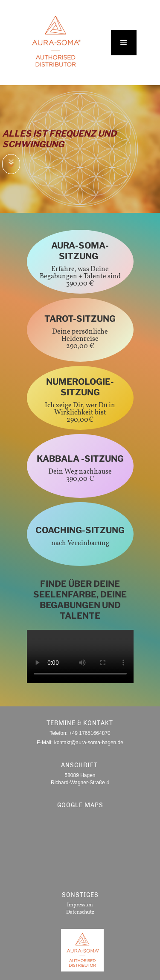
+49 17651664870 (90, 733)
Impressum (80, 905)
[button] (124, 43)
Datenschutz (80, 912)
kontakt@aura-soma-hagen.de (89, 743)
